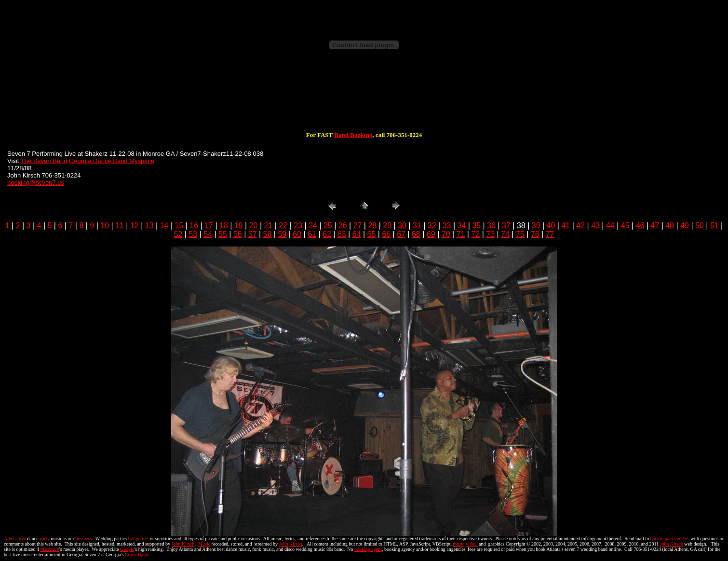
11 (120, 226)
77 (550, 234)
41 (566, 226)
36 (491, 226)
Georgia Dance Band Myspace (112, 161)
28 (372, 226)
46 (640, 226)
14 (164, 226)
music (459, 544)
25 (328, 226)
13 (149, 226)
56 (238, 234)
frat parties (138, 539)
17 (209, 226)
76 (535, 234)
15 (179, 226)
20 (254, 226)
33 (447, 226)
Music (204, 544)
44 (610, 226)
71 (461, 234)
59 (282, 234)
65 (372, 234)
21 (269, 226)
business (84, 539)
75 (520, 234)
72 (475, 234)
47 (655, 226)
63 (342, 234)
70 (446, 234)
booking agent (368, 549)
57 (253, 234)
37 (506, 226)
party (45, 539)
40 (551, 226)
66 (386, 234)
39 (536, 226)
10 (105, 226)
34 (462, 226)
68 (416, 234)
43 (595, 226)
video (471, 544)
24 (313, 226)
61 (312, 234)
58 (268, 234)
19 (239, 226)
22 (283, 226)
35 (476, 226)
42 (580, 226)
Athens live (15, 539)
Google (127, 549)
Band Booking (353, 135)
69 (431, 234)
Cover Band (136, 554)
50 (700, 226)
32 (432, 226)
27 (358, 226)
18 (224, 226)
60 (297, 234)
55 (223, 234)
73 (490, 234)
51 (715, 226)
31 (417, 226)
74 (505, 234)
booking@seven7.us (36, 183)
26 (343, 226)
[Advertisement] (364, 100)
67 (401, 234)
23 (298, 226)
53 (193, 234)
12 (135, 226)
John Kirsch (183, 544)
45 (625, 226)
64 (357, 234)
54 (208, 234)
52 (178, 234)
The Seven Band (44, 161)
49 (685, 226)
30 (402, 226)
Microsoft (50, 549)
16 (194, 226)
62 (327, 234)
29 (387, 226)
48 (670, 226)
